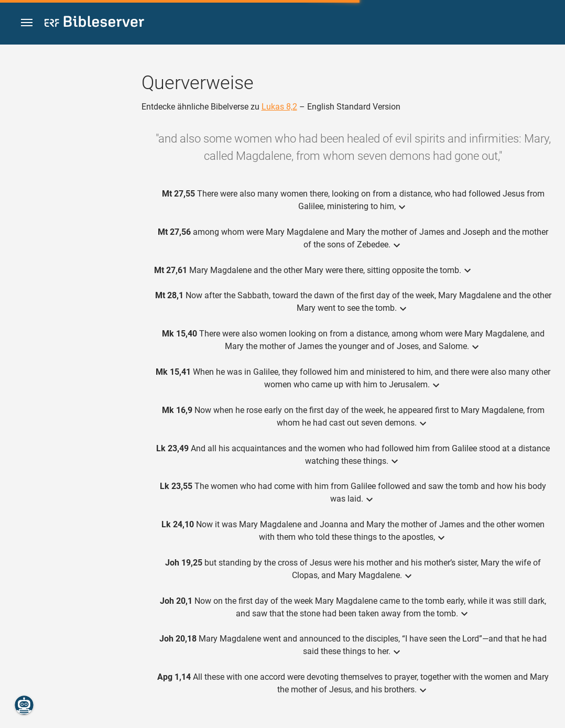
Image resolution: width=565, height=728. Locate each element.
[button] (27, 23)
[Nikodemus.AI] (24, 705)
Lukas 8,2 (279, 107)
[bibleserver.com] (94, 23)
